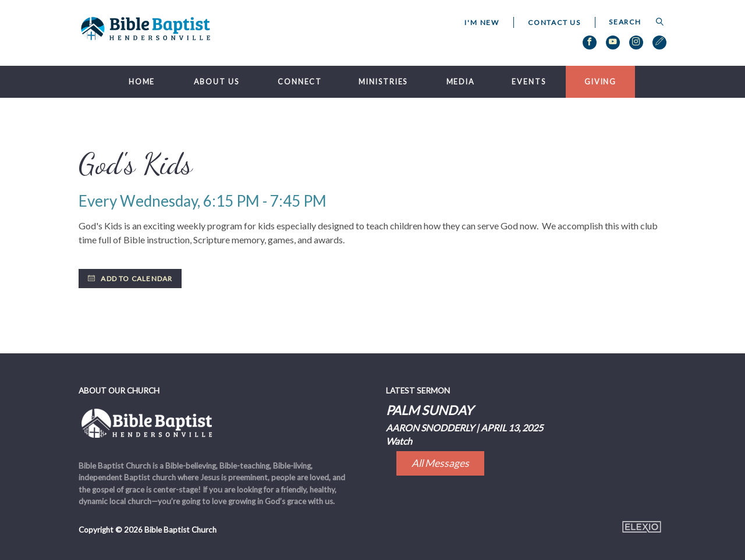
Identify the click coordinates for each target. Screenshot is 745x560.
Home (142, 82)
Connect (300, 82)
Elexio (642, 527)
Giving (600, 82)
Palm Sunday (430, 410)
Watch (399, 441)
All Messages (440, 463)
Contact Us (554, 22)
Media (461, 82)
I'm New (482, 22)
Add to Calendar (130, 279)
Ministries (383, 82)
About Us (217, 82)
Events (528, 82)
